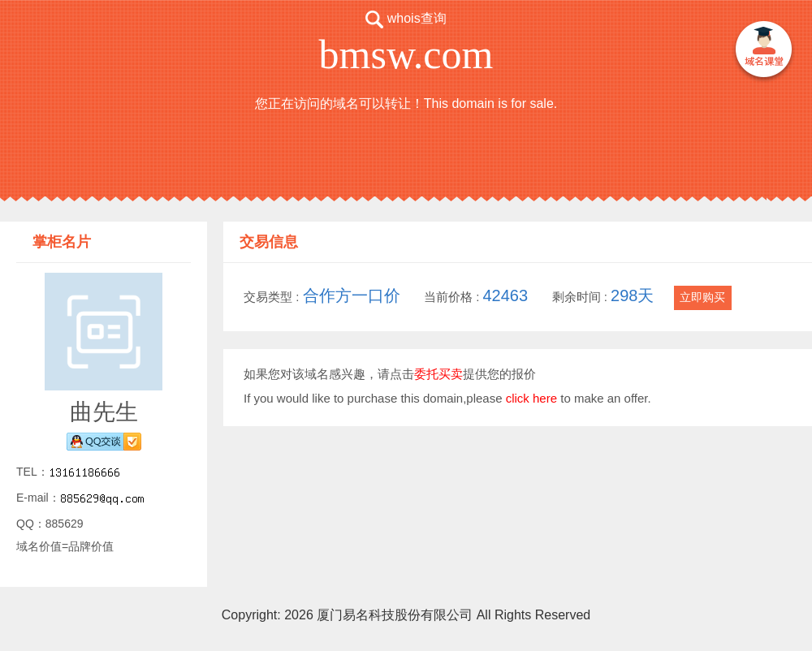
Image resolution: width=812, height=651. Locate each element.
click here (531, 398)
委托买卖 (438, 374)
